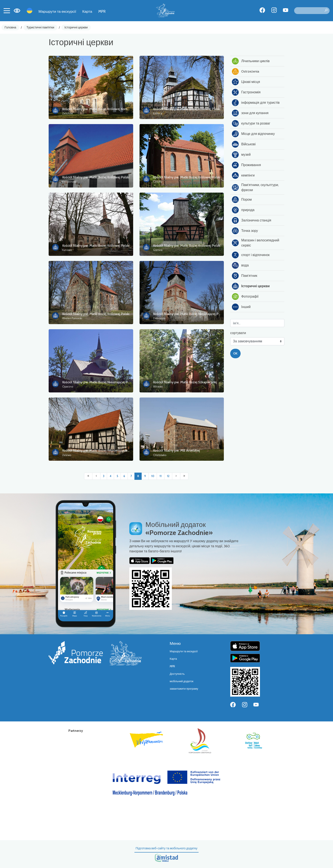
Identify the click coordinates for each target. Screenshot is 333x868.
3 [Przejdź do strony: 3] (104, 476)
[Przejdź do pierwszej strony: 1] (88, 476)
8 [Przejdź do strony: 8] (138, 476)
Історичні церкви (76, 27)
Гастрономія (246, 92)
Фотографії (245, 297)
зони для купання (250, 113)
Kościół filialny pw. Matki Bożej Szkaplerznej (185, 382)
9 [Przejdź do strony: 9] (145, 476)
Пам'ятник (245, 276)
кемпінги (243, 175)
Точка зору (245, 231)
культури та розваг (251, 123)
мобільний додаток (182, 681)
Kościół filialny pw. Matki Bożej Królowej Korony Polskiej (103, 109)
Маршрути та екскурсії (57, 11)
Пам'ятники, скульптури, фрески (255, 187)
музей (241, 155)
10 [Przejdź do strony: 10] (153, 476)
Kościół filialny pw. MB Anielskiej (176, 450)
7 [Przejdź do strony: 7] (131, 476)
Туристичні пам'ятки (40, 27)
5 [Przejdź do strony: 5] (117, 476)
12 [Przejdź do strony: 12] (168, 476)
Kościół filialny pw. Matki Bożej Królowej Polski (187, 109)
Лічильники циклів (251, 61)
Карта (87, 11)
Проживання (246, 165)
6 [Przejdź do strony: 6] (124, 476)
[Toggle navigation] (7, 11)
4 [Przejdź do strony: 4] (110, 476)
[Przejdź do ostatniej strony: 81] (184, 476)
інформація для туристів (256, 103)
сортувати (238, 333)
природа (243, 210)
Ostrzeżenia (246, 71)
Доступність (177, 674)
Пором (242, 200)
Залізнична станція (252, 220)
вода (240, 265)
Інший (241, 307)
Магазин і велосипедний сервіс (256, 243)
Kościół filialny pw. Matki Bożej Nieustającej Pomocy (191, 314)
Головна (11, 27)
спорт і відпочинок (251, 255)
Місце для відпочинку (253, 134)
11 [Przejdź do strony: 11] (161, 476)
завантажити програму (184, 689)
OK (235, 353)
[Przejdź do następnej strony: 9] (176, 476)
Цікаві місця (246, 82)
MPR (102, 11)
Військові (244, 144)
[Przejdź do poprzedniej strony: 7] (96, 476)
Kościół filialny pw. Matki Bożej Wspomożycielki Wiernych (104, 450)
